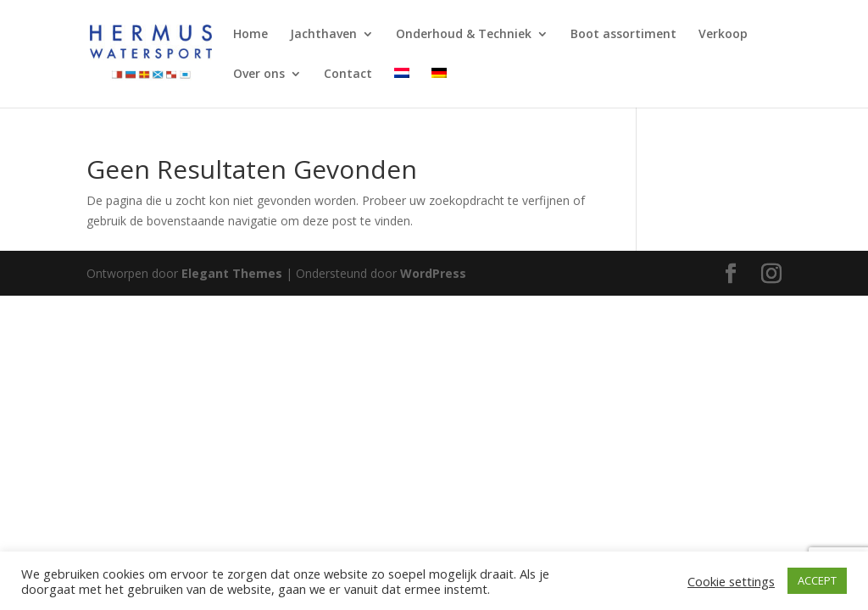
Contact (348, 75)
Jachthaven (323, 35)
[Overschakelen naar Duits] (439, 88)
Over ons (259, 75)
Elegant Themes (232, 273)
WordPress (433, 273)
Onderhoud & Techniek (464, 35)
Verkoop (723, 35)
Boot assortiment (623, 35)
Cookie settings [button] (731, 581)
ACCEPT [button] (817, 580)
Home (250, 35)
